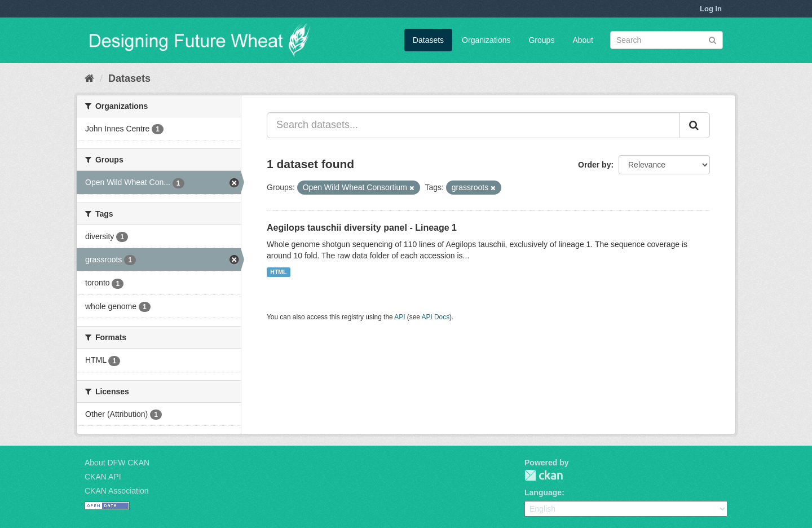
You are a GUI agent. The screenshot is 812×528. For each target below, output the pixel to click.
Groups (541, 40)
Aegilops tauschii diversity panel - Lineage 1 (362, 228)
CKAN (544, 475)
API (400, 317)
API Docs (436, 317)
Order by (594, 165)
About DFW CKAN (117, 463)
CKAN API (103, 477)
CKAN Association (117, 491)
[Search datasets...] (473, 125)
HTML (278, 272)
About (583, 40)
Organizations (486, 40)
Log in (711, 9)
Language (543, 492)
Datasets (428, 40)
